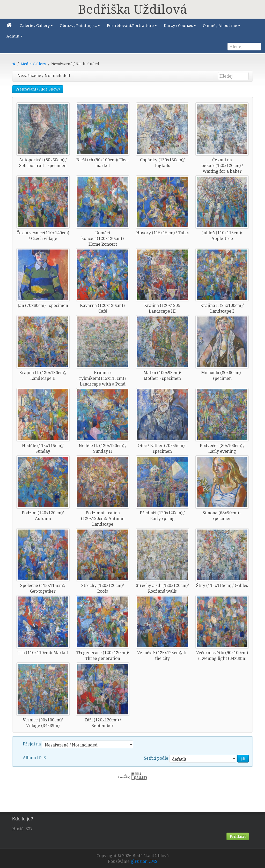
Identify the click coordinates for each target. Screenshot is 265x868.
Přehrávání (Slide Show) (38, 89)
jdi (243, 758)
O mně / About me (222, 27)
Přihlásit (238, 836)
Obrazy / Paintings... (81, 27)
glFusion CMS (144, 861)
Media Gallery (33, 64)
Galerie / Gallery (37, 27)
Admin (15, 37)
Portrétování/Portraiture (133, 27)
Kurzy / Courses (181, 27)
